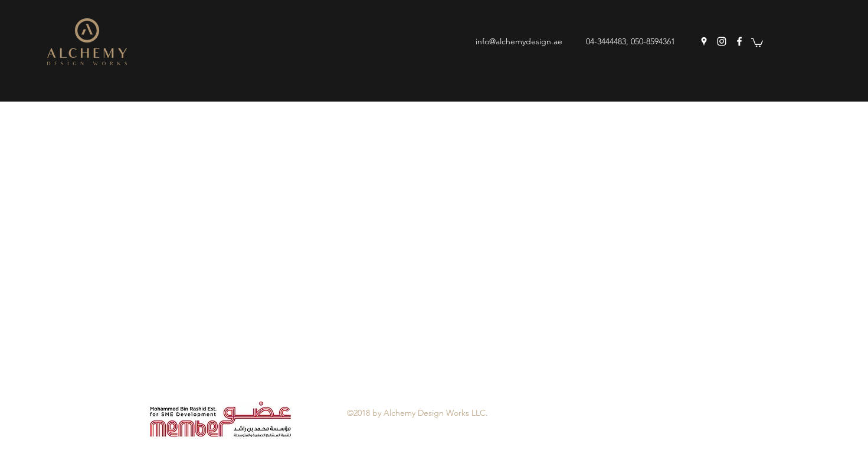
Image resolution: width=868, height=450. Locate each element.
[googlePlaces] (704, 41)
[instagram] (722, 41)
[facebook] (739, 41)
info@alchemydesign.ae (519, 41)
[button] (757, 42)
